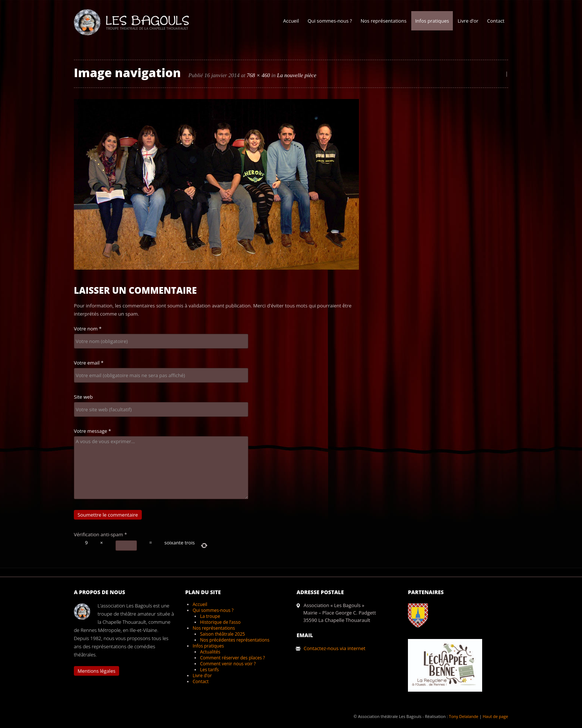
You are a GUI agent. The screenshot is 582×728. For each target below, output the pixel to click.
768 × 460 (259, 75)
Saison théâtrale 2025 (223, 634)
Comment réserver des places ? (233, 658)
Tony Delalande (463, 716)
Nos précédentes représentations (235, 640)
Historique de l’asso (220, 622)
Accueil (291, 21)
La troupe (210, 616)
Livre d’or (468, 21)
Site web (83, 397)
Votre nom (88, 329)
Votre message (92, 431)
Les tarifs (209, 670)
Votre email (89, 363)
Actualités (210, 652)
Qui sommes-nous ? (330, 21)
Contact (496, 21)
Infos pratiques (432, 21)
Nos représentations (383, 21)
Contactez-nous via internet (334, 648)
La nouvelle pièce (297, 75)
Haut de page (495, 716)
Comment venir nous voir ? (228, 664)
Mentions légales (97, 671)
